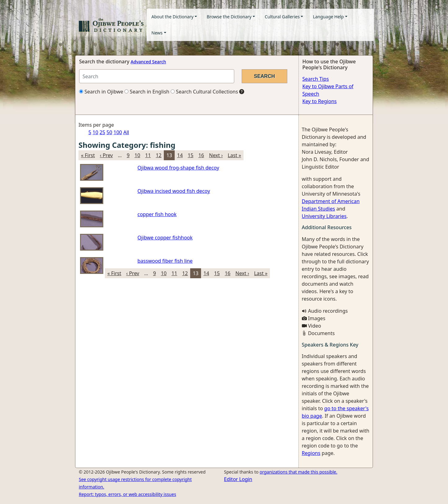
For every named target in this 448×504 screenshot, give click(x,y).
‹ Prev (106, 155)
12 (159, 155)
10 (95, 132)
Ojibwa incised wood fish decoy (174, 191)
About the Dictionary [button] (172, 17)
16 (201, 155)
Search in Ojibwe (101, 92)
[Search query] (157, 76)
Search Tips (316, 79)
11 (148, 155)
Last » (234, 155)
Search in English (147, 92)
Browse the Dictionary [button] (229, 17)
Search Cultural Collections (204, 92)
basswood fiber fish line (165, 261)
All (126, 132)
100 (118, 132)
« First (88, 155)
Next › (216, 155)
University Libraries (324, 216)
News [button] (157, 33)
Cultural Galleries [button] (282, 17)
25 (102, 132)
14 (180, 155)
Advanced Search (148, 62)
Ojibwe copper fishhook (165, 238)
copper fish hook (157, 214)
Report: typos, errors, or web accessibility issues (128, 494)
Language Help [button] (328, 17)
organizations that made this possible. (298, 472)
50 (109, 132)
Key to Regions (320, 101)
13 (169, 155)
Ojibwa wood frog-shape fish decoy (178, 168)
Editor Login (238, 479)
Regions (311, 453)
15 (190, 155)
